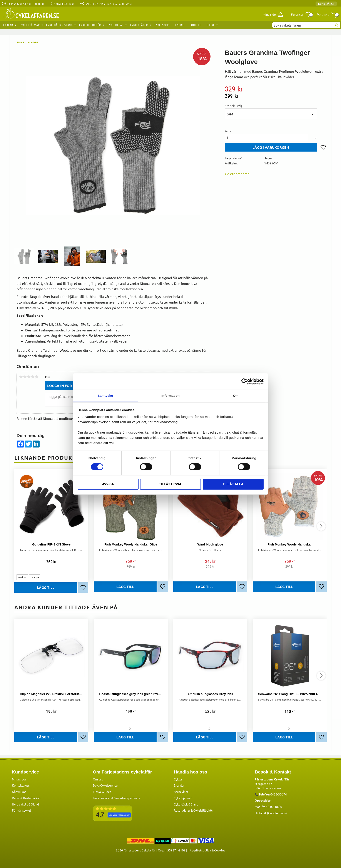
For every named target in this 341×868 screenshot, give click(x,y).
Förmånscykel (21, 810)
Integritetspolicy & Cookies (206, 850)
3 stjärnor (29, 377)
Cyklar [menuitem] (8, 25)
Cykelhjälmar (183, 798)
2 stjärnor (25, 377)
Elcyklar (179, 785)
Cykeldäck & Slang (186, 804)
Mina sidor (19, 779)
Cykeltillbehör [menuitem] (90, 25)
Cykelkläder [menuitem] (139, 25)
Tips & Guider (102, 792)
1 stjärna (21, 377)
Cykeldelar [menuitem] (115, 25)
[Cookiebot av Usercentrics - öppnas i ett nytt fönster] (245, 382)
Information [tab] (170, 396)
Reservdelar (182, 810)
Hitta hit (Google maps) (271, 813)
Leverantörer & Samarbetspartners (116, 798)
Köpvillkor (19, 792)
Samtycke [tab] (105, 396)
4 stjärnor (33, 377)
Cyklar (178, 779)
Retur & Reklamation (26, 798)
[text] (276, 89)
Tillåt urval (170, 484)
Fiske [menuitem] (211, 25)
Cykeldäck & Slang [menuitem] (59, 25)
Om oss (98, 779)
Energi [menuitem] (180, 25)
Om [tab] (236, 396)
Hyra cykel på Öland (25, 804)
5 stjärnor (37, 377)
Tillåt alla (233, 484)
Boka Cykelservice (105, 785)
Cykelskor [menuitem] (162, 25)
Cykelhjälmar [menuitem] (30, 25)
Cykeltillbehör (203, 810)
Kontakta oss (21, 785)
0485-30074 (279, 794)
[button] (301, 15)
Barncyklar (181, 792)
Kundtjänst (326, 4)
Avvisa (108, 484)
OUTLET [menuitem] (196, 25)
